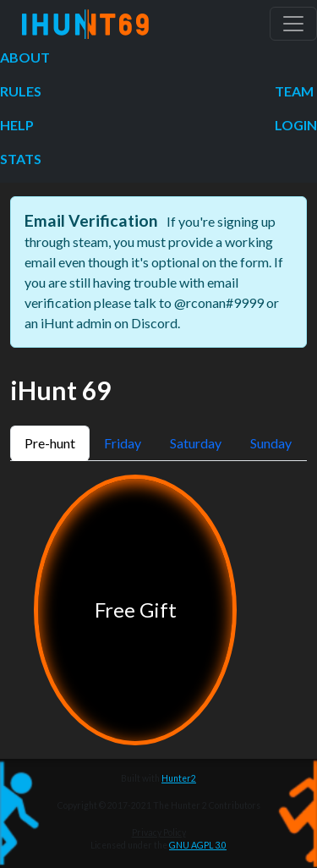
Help (17, 125)
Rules (21, 91)
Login (296, 125)
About (25, 57)
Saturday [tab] (196, 443)
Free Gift (136, 610)
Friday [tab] (123, 443)
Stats (21, 159)
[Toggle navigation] (293, 24)
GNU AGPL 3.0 (198, 845)
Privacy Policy (159, 832)
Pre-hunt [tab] (50, 443)
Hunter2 (179, 778)
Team (294, 91)
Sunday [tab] (271, 443)
